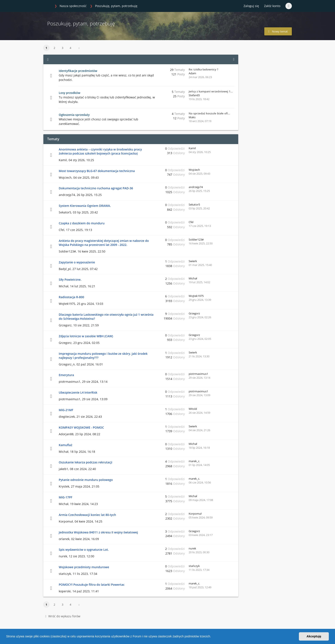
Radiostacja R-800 (71, 297)
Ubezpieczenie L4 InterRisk (78, 392)
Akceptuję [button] (314, 636)
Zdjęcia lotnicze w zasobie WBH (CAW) (86, 336)
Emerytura (66, 375)
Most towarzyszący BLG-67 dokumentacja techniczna (97, 171)
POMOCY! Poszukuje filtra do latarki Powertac (92, 585)
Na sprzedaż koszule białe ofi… (209, 113)
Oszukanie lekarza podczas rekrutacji (85, 462)
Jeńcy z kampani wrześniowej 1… (211, 91)
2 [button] (54, 48)
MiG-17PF (66, 497)
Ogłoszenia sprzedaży (74, 115)
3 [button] (62, 48)
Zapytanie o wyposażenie (77, 262)
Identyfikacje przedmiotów (78, 71)
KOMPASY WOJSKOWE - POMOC (81, 427)
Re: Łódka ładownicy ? (203, 69)
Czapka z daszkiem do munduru (82, 223)
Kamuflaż (65, 445)
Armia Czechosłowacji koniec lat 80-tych (87, 515)
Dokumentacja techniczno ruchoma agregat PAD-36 (96, 188)
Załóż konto (272, 6)
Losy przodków (70, 93)
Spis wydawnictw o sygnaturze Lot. (84, 550)
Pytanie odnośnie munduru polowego (86, 480)
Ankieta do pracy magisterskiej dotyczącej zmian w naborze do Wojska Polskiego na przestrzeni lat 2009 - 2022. (104, 243)
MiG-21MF (66, 410)
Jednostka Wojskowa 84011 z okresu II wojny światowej (98, 532)
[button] (212, 637)
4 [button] (70, 48)
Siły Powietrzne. (70, 280)
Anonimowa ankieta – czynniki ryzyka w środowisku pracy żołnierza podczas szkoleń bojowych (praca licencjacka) (100, 151)
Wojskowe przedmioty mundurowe (84, 567)
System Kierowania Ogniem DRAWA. (85, 206)
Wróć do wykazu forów (63, 616)
